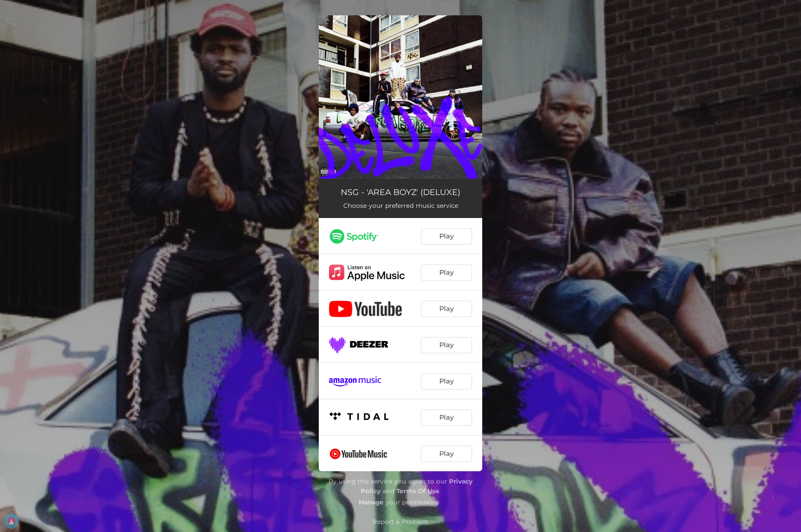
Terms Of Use (418, 491)
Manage (371, 502)
